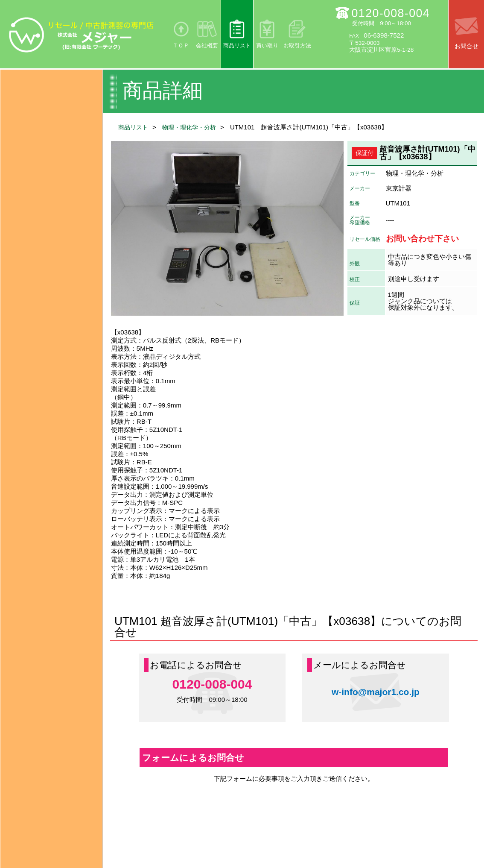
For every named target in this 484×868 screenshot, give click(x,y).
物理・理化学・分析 (193, 127)
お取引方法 (297, 46)
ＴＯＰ (181, 46)
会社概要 (207, 46)
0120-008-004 (391, 13)
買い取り (267, 46)
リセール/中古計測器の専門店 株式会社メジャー (82, 35)
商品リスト (237, 46)
